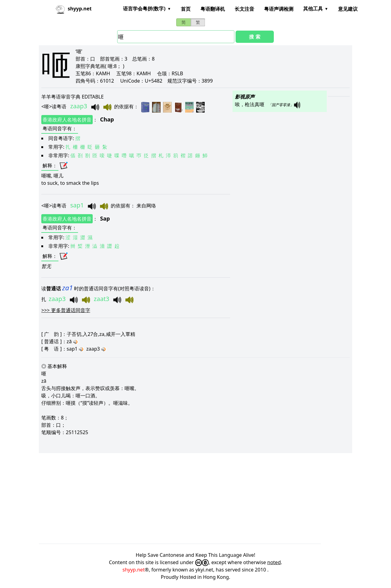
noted (274, 562)
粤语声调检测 (279, 9)
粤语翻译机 (213, 9)
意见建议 (348, 9)
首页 (186, 9)
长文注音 (244, 9)
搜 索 (255, 37)
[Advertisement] (195, 498)
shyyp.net (134, 570)
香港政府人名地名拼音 (67, 120)
